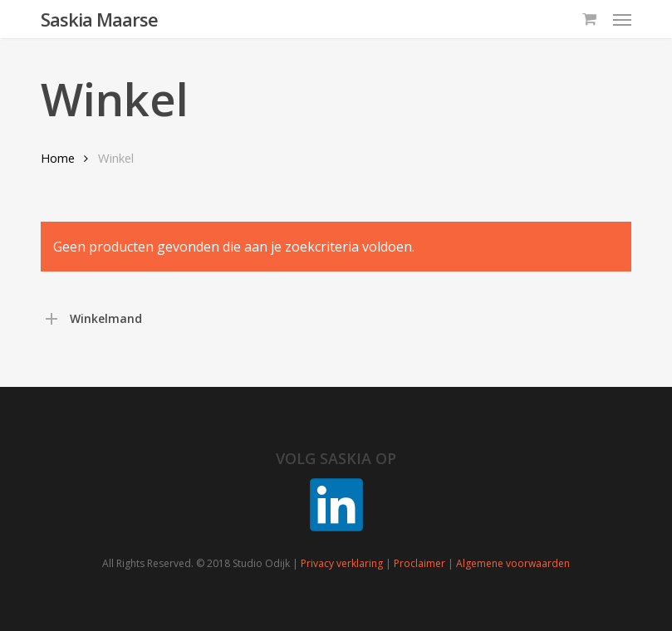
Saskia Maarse (99, 19)
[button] (622, 19)
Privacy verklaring (342, 563)
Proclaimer (419, 563)
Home (58, 158)
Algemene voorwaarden (513, 563)
